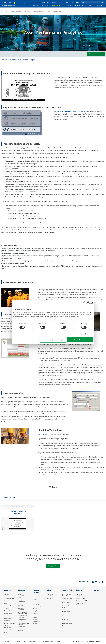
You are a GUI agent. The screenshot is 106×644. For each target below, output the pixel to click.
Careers (61, 2)
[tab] (9, 497)
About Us (54, 2)
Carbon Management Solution (24, 630)
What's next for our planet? (67, 595)
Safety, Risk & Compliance (22, 601)
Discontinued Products (36, 622)
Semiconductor (8, 630)
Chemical (6, 601)
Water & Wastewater (9, 623)
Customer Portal (81, 601)
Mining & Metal (8, 611)
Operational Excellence (21, 609)
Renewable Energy (9, 606)
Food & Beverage (8, 616)
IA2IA (63, 607)
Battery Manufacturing (8, 626)
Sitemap (58, 641)
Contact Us (99, 6)
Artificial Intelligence (67, 614)
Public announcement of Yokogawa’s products (39, 617)
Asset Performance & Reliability (24, 605)
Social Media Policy (35, 641)
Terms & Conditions (48, 641)
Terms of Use (6, 641)
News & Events (46, 2)
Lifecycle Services (38, 611)
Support (90, 6)
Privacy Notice (16, 641)
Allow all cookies (80, 340)
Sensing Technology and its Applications (67, 623)
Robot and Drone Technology (66, 619)
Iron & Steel (7, 621)
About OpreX (65, 602)
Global (77, 2)
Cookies (25, 641)
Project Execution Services (37, 608)
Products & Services (57, 6)
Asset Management (39, 11)
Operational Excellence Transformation (70, 111)
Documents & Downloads (51, 595)
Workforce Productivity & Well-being (23, 596)
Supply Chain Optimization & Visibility (22, 619)
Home (6, 11)
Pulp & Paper (7, 618)
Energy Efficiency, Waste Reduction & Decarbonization (23, 614)
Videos (49, 601)
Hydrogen (6, 608)
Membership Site (69, 2)
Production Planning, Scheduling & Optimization (24, 625)
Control (35, 599)
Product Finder (80, 598)
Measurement (37, 602)
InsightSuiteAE (44, 434)
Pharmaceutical (8, 613)
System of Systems (67, 605)
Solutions (45, 6)
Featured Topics (79, 6)
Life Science (36, 613)
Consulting (36, 604)
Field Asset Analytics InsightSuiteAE (18, 512)
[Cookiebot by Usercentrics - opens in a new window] (85, 303)
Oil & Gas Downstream (7, 595)
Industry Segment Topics (67, 599)
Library (69, 6)
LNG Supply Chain (9, 598)
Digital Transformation (66, 611)
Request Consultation (96, 54)
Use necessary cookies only (53, 340)
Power (5, 603)
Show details (85, 334)
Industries (36, 6)
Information (28, 11)
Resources (50, 598)
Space (5, 632)
